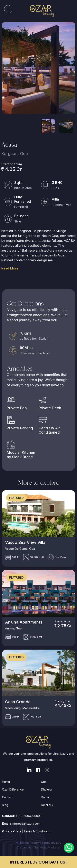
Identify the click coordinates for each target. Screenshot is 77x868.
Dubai (45, 797)
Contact (7, 797)
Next (73, 70)
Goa (44, 782)
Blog (5, 805)
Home (6, 782)
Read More (10, 268)
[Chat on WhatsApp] (69, 847)
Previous (4, 68)
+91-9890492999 (28, 816)
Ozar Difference (13, 789)
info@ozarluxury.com (26, 824)
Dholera (46, 789)
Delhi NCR (48, 805)
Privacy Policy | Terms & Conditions (26, 831)
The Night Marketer (47, 847)
